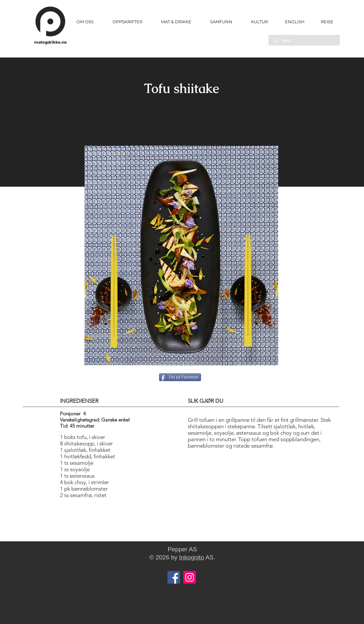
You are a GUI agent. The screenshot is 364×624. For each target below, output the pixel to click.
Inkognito (192, 557)
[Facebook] (174, 577)
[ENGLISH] (294, 22)
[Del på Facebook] (180, 377)
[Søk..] (304, 41)
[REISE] (325, 22)
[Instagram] (190, 577)
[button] (127, 22)
